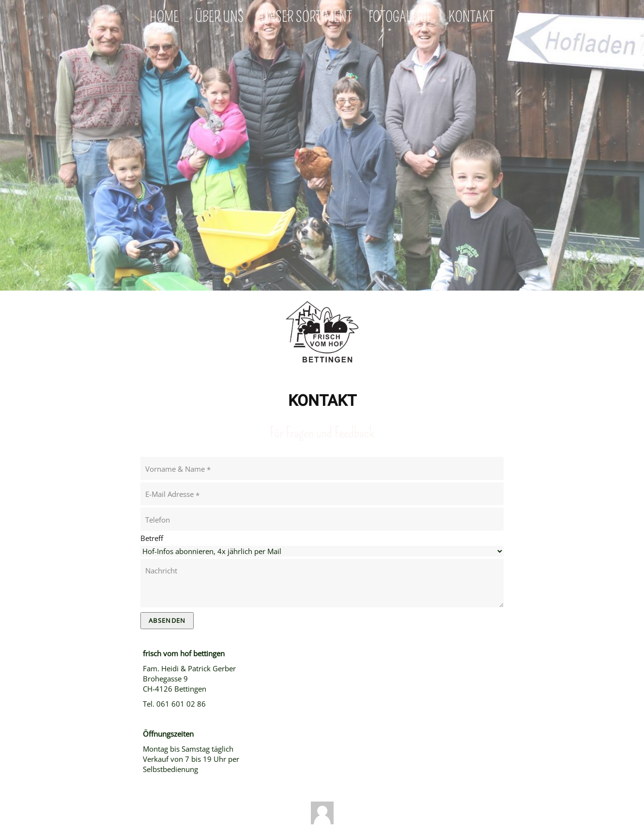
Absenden (167, 620)
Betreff (152, 538)
